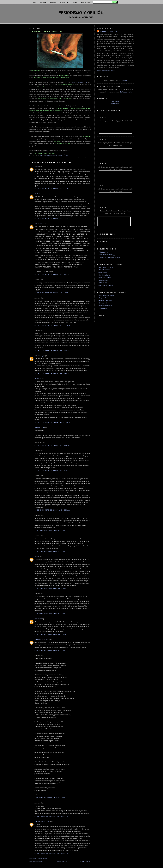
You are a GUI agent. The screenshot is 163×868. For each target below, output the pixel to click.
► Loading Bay (102, 283)
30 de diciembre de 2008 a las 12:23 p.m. (53, 293)
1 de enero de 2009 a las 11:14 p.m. (50, 588)
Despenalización (44, 155)
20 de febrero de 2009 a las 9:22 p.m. (52, 853)
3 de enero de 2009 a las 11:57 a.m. (50, 634)
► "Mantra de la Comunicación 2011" (110, 257)
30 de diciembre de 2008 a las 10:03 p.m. (53, 422)
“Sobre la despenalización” (80, 82)
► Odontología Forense (105, 285)
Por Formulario (115, 104)
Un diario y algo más (41, 194)
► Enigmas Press (103, 298)
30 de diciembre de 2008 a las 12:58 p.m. (53, 325)
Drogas (54, 155)
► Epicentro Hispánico (105, 300)
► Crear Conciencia (104, 270)
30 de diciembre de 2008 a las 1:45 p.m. (52, 351)
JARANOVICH (39, 427)
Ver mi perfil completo (106, 71)
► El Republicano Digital (105, 295)
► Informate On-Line (104, 278)
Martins (37, 556)
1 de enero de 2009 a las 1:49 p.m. (50, 531)
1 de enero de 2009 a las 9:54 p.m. (50, 551)
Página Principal (62, 861)
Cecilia (37, 166)
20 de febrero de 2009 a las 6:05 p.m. (52, 816)
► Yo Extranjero (103, 308)
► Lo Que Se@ (103, 280)
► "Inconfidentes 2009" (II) (106, 255)
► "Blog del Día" (103, 252)
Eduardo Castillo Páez (42, 639)
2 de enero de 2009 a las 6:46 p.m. (50, 614)
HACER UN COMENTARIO (38, 858)
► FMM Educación (104, 272)
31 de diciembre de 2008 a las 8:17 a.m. (52, 445)
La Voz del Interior (126, 92)
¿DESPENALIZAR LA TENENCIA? (46, 31)
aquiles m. (38, 379)
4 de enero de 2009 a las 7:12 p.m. (50, 798)
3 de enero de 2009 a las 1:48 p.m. (50, 650)
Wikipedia (124, 80)
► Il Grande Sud (103, 303)
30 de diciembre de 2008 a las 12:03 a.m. (53, 219)
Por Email (115, 102)
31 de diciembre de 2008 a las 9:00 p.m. (52, 510)
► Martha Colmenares (105, 306)
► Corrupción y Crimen (105, 267)
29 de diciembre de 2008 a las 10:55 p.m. (53, 189)
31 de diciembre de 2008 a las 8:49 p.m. (52, 471)
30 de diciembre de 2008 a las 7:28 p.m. (52, 373)
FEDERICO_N (39, 224)
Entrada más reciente (36, 861)
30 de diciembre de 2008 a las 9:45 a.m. (52, 275)
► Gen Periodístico (104, 275)
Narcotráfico (63, 155)
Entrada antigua (85, 861)
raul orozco (38, 619)
